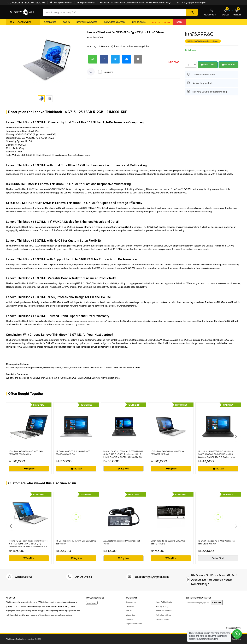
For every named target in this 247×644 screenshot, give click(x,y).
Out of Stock (218, 558)
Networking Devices (87, 22)
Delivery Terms (162, 619)
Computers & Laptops (115, 22)
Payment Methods (134, 623)
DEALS (179, 22)
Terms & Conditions (164, 611)
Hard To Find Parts (164, 602)
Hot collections (161, 22)
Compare (108, 72)
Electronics (50, 22)
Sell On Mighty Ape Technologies (191, 2)
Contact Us (131, 602)
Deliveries (130, 606)
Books (66, 22)
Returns (129, 611)
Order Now (228, 65)
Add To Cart (208, 65)
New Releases (139, 22)
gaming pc (92, 603)
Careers (130, 619)
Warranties (131, 615)
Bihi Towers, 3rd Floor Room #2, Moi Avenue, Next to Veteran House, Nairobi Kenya (136, 2)
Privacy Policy (162, 606)
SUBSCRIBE (217, 602)
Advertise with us (163, 615)
